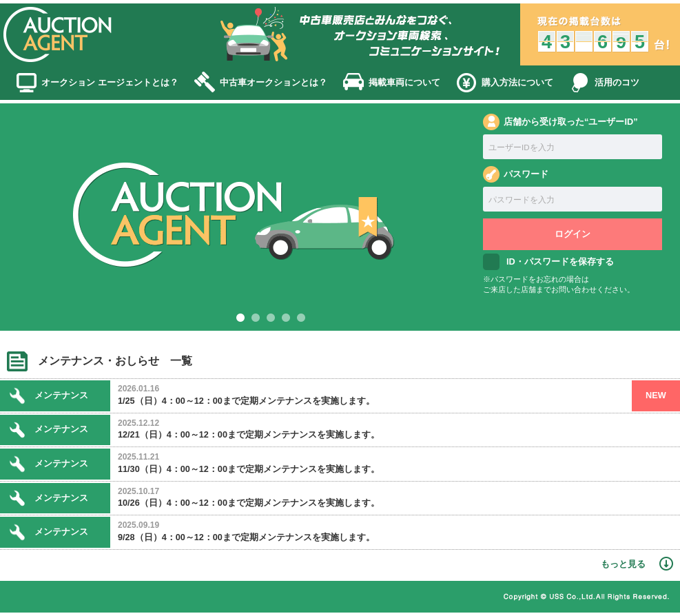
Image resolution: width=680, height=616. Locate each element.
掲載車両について (404, 82)
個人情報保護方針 (172, 598)
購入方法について (517, 82)
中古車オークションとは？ (274, 82)
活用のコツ (617, 82)
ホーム (38, 598)
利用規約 (94, 598)
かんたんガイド (261, 598)
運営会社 (453, 598)
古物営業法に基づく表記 (363, 598)
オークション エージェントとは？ (110, 82)
